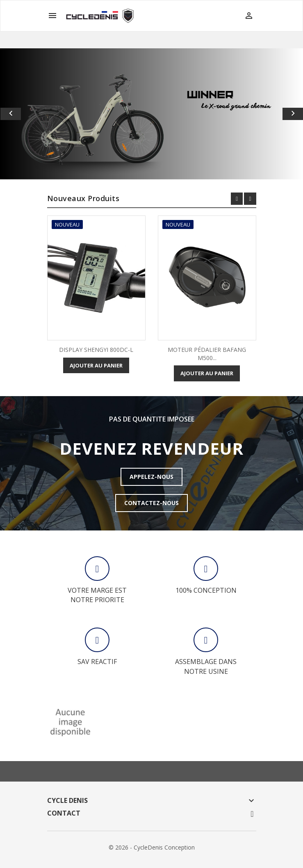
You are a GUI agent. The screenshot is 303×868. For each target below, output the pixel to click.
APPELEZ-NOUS (151, 477)
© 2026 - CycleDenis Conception (152, 847)
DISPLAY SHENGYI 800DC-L (96, 350)
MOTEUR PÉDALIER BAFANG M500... (207, 354)
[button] (23, 114)
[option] (151, 114)
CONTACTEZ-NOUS (151, 503)
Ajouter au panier (96, 365)
